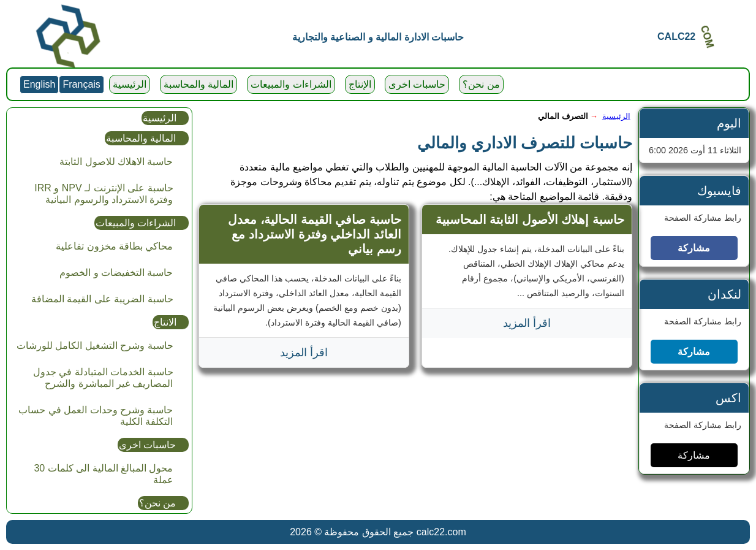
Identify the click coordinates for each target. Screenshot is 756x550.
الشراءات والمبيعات (291, 84)
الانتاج (165, 322)
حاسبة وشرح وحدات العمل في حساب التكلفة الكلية (96, 416)
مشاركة (694, 248)
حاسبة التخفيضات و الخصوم (116, 273)
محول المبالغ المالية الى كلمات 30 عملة (103, 474)
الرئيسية (130, 84)
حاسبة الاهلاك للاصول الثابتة (116, 162)
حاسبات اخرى (417, 84)
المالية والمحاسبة (198, 84)
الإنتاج (360, 84)
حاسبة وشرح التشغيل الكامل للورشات (95, 346)
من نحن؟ (481, 84)
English (39, 84)
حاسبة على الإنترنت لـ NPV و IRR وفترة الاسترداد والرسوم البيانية (104, 194)
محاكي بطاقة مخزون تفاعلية (114, 246)
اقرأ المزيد (527, 323)
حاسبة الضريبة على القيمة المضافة (102, 299)
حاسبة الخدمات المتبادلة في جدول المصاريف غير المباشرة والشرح (103, 378)
